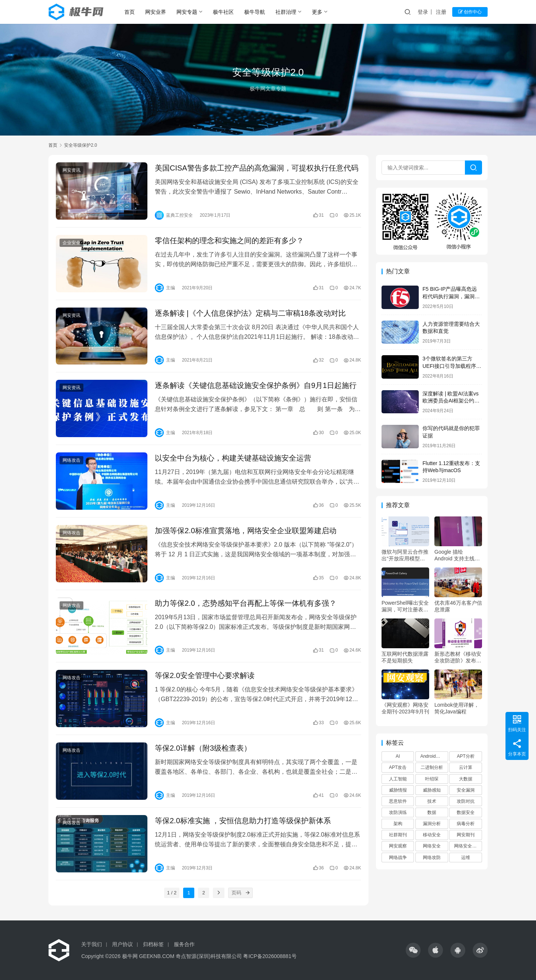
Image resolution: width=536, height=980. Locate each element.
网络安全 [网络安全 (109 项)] (432, 846)
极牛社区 (223, 12)
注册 (441, 12)
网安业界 (156, 12)
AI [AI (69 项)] (398, 756)
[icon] (413, 950)
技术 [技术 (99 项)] (432, 801)
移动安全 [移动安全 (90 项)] (432, 835)
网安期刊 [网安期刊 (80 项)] (466, 835)
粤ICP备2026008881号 (270, 956)
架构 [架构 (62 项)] (398, 824)
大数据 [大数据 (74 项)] (466, 779)
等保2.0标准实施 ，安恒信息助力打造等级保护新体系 (243, 821)
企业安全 (71, 243)
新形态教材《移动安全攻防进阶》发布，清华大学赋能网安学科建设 (458, 657)
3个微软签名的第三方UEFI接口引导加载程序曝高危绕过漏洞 (452, 366)
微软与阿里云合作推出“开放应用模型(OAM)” (405, 555)
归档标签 (153, 944)
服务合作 (184, 944)
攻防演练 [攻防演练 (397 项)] (398, 812)
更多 (317, 12)
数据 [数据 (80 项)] (432, 812)
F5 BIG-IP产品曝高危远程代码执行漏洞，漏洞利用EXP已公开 (451, 296)
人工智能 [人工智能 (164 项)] (398, 779)
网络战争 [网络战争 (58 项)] (398, 857)
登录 (423, 12)
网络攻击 (71, 460)
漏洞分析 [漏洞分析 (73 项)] (432, 824)
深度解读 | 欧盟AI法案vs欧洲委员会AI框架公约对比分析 (451, 401)
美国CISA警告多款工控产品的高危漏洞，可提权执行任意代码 (257, 168)
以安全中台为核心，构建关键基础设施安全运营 (233, 458)
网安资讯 (71, 170)
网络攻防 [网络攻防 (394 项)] (432, 857)
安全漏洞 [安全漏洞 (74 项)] (466, 790)
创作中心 (470, 12)
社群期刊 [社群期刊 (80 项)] (398, 835)
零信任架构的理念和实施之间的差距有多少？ (229, 241)
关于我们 (92, 944)
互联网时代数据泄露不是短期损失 (405, 657)
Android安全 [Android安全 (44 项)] (432, 756)
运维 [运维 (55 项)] (466, 857)
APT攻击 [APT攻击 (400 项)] (398, 767)
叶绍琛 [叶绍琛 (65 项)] (432, 779)
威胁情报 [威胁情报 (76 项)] (398, 790)
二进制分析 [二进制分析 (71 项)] (432, 767)
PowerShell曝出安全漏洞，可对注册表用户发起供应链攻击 (405, 606)
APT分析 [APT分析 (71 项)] (465, 756)
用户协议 (122, 944)
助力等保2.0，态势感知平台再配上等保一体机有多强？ (246, 603)
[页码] (248, 893)
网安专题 (187, 12)
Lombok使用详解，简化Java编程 (457, 708)
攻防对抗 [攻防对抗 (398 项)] (466, 801)
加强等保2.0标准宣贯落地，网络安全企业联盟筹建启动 (246, 531)
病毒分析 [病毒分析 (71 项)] (466, 824)
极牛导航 (255, 12)
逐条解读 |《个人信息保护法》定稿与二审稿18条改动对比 (250, 313)
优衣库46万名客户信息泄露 (458, 606)
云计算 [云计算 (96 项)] (466, 767)
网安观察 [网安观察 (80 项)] (398, 846)
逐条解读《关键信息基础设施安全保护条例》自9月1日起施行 (256, 385)
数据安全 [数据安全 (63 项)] (466, 812)
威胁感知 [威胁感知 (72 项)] (432, 790)
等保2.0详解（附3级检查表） (203, 748)
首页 (130, 12)
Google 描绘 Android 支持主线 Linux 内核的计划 (454, 555)
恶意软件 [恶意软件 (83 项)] (398, 801)
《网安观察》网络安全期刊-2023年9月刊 (405, 708)
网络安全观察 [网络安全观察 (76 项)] (468, 846)
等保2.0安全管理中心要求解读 (205, 675)
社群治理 (286, 12)
